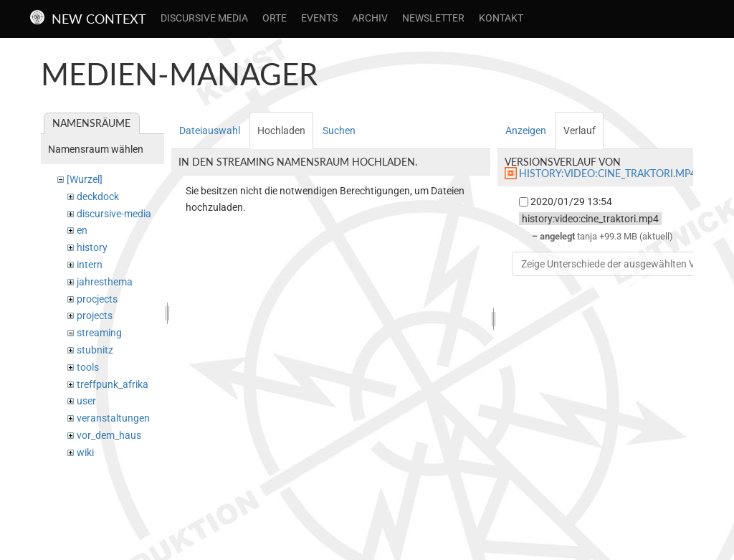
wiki (85, 452)
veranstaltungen (113, 418)
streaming (99, 333)
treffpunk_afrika (113, 384)
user (86, 401)
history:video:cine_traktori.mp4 (607, 173)
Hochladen (281, 130)
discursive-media (114, 214)
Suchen (339, 130)
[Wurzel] (85, 179)
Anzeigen (526, 130)
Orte (275, 18)
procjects (97, 299)
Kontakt (501, 18)
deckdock (98, 196)
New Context (99, 19)
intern (90, 265)
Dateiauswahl (210, 130)
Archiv (370, 18)
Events (319, 18)
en (82, 230)
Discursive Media (204, 18)
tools (88, 367)
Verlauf (580, 130)
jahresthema (105, 282)
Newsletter (433, 18)
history (92, 247)
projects (95, 315)
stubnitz (95, 350)
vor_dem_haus (109, 435)
